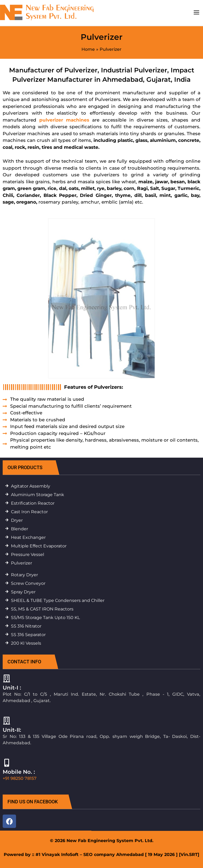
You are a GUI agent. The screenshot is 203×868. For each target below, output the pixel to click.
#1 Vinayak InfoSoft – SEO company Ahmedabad (90, 855)
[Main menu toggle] (196, 13)
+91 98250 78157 (20, 778)
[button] (35, 468)
